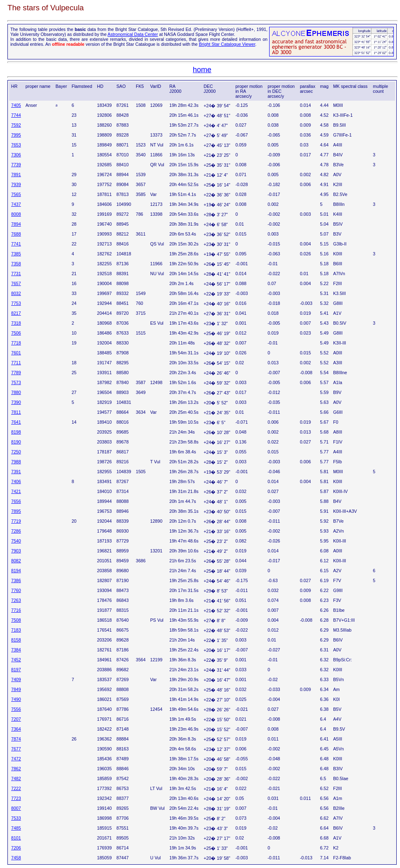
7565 (16, 194)
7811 (16, 412)
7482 (16, 778)
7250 (16, 452)
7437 (16, 204)
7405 (16, 105)
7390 (16, 402)
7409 (16, 679)
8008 (16, 214)
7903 (16, 551)
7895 (16, 511)
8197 (16, 670)
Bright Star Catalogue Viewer (227, 44)
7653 (16, 145)
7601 (16, 353)
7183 (16, 630)
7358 (16, 264)
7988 (16, 462)
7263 (16, 600)
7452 (16, 660)
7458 (16, 858)
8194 (16, 571)
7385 (16, 254)
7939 (16, 184)
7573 (16, 382)
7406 (16, 481)
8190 (16, 442)
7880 (16, 392)
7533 (16, 818)
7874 (16, 739)
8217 (16, 313)
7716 (16, 610)
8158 (16, 640)
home (202, 70)
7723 (16, 798)
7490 (16, 699)
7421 (16, 491)
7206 (16, 848)
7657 (16, 283)
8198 (16, 432)
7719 (16, 521)
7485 (16, 828)
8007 (16, 808)
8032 (16, 293)
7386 (16, 580)
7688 (16, 234)
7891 (16, 175)
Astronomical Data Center (133, 34)
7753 (16, 303)
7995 (16, 135)
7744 (16, 115)
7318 (16, 323)
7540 (16, 541)
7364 (16, 729)
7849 (16, 689)
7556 (16, 709)
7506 (16, 333)
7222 (16, 788)
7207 (16, 719)
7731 (16, 274)
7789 (16, 373)
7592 (16, 125)
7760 (16, 590)
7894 (16, 224)
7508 (16, 620)
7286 (16, 531)
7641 (16, 422)
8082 (16, 561)
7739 (16, 165)
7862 (16, 769)
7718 (16, 343)
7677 (16, 749)
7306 (16, 155)
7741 (16, 244)
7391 (16, 472)
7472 (16, 759)
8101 (16, 838)
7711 (16, 363)
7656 (16, 501)
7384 (16, 650)
